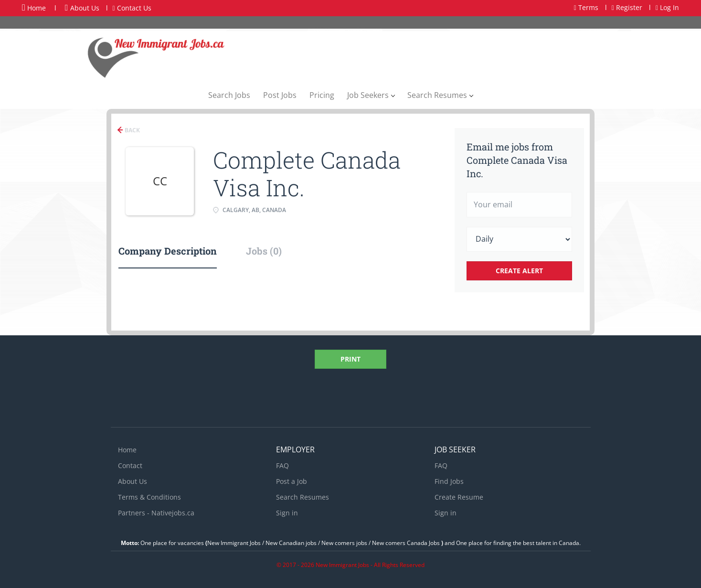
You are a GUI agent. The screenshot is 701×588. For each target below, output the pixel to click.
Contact (130, 465)
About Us (82, 8)
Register (627, 7)
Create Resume (459, 497)
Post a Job (292, 481)
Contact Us (132, 8)
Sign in (287, 513)
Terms (586, 7)
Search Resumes (303, 497)
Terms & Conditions (149, 497)
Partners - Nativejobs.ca (156, 513)
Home (34, 8)
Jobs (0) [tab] (264, 251)
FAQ (282, 465)
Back (132, 130)
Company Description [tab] (168, 251)
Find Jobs (449, 481)
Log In (667, 7)
